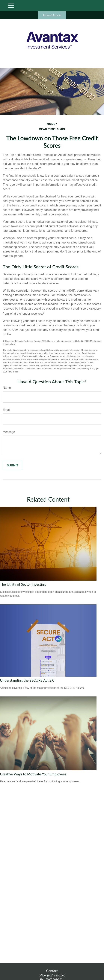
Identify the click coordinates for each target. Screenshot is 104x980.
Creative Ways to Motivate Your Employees (33, 774)
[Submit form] (12, 465)
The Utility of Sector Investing (23, 584)
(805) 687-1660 (56, 976)
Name (7, 388)
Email (7, 410)
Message (9, 432)
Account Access (52, 15)
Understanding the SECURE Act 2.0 (27, 680)
